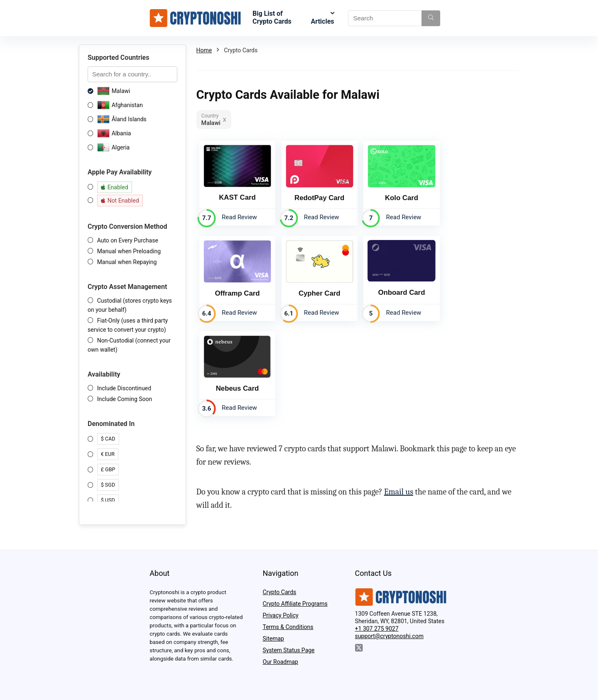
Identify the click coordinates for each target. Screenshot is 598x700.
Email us (399, 395)
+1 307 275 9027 (377, 629)
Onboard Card (317, 290)
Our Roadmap (280, 662)
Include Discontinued (124, 388)
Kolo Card (398, 197)
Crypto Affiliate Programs (295, 604)
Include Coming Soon (125, 399)
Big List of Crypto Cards (272, 17)
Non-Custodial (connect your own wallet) (129, 345)
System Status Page (288, 650)
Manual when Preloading (129, 251)
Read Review (239, 216)
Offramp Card (479, 197)
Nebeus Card (398, 291)
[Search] (431, 18)
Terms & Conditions (288, 627)
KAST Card (237, 196)
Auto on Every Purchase (128, 240)
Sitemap (273, 639)
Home (204, 50)
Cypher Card (237, 291)
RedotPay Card (317, 197)
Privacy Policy (280, 615)
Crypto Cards (279, 592)
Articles (322, 21)
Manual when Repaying (127, 262)
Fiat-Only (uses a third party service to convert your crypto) (128, 325)
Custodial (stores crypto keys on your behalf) (130, 305)
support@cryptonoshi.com (389, 636)
